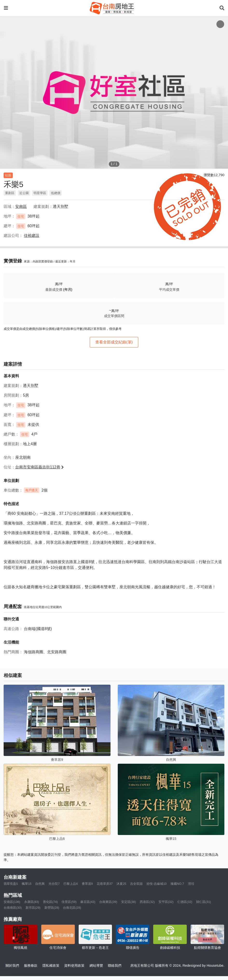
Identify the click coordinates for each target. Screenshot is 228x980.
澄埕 (191, 884)
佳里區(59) (69, 902)
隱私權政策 (51, 965)
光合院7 (54, 884)
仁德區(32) (185, 902)
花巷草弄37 (105, 884)
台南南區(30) (13, 908)
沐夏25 (121, 884)
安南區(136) (12, 902)
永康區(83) (32, 902)
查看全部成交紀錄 (114, 342)
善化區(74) (50, 902)
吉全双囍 (136, 884)
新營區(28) (52, 908)
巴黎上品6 (71, 884)
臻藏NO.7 (177, 884)
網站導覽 (96, 965)
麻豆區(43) (88, 902)
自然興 (40, 884)
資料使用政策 (74, 965)
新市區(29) (33, 908)
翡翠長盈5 (11, 884)
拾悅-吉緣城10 (157, 884)
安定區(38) (129, 902)
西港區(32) (147, 902)
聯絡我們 (115, 965)
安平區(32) (166, 902)
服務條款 (31, 965)
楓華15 (27, 884)
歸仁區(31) (204, 902)
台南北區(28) (72, 908)
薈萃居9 (87, 884)
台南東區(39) (108, 902)
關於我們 (12, 965)
